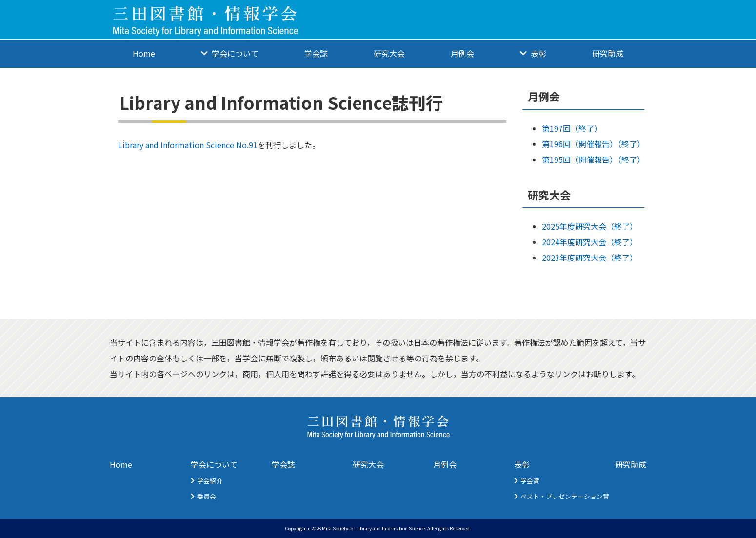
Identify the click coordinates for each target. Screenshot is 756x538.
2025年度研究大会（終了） (590, 226)
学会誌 (316, 53)
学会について (235, 53)
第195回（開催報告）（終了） (593, 159)
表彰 (538, 53)
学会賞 (530, 481)
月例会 (462, 53)
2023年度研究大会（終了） (590, 258)
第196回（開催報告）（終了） (593, 144)
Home (144, 53)
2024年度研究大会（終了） (590, 242)
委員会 (207, 496)
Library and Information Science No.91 (188, 145)
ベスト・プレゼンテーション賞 (565, 496)
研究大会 (389, 53)
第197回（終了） (572, 128)
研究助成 (608, 53)
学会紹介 (210, 481)
